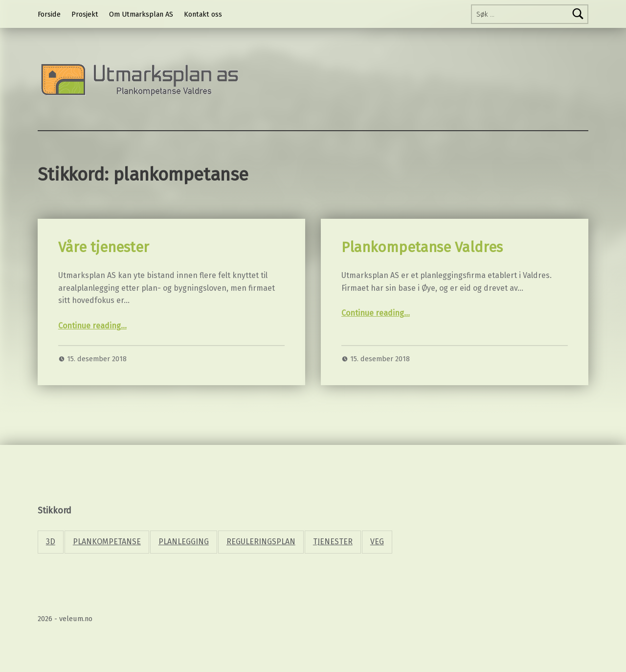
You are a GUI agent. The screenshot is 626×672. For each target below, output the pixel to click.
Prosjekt (85, 14)
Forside (49, 14)
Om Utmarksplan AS (141, 14)
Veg (377, 542)
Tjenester (333, 542)
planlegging (184, 542)
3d (51, 542)
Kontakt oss (203, 14)
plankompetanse (107, 542)
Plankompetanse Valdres (422, 247)
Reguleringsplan (261, 542)
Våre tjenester (104, 247)
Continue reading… (92, 326)
